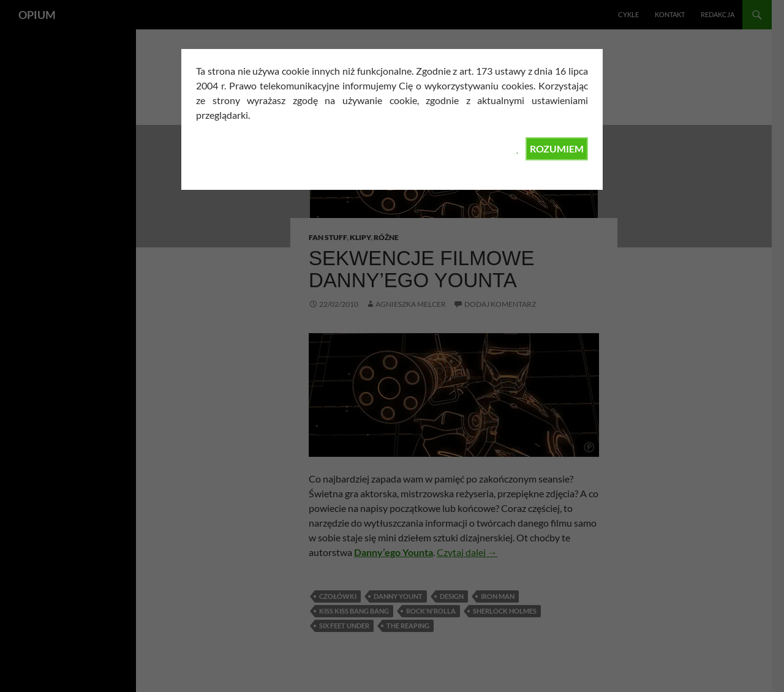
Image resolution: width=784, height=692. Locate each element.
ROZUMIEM (557, 149)
